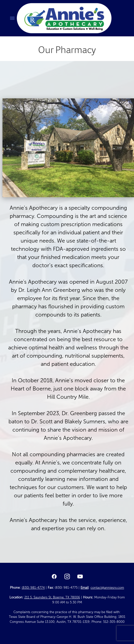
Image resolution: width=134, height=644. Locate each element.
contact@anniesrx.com (107, 588)
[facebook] (54, 577)
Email (85, 588)
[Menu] (12, 18)
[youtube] (80, 577)
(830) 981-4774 (33, 588)
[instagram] (67, 577)
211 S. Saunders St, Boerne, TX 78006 (52, 597)
